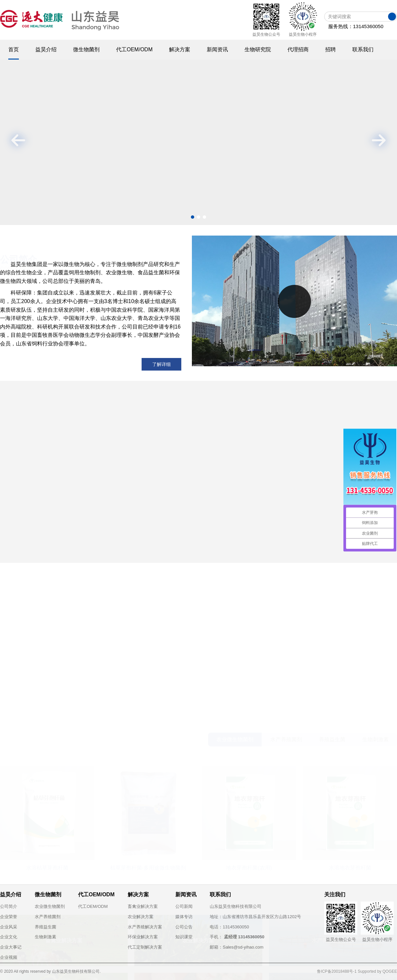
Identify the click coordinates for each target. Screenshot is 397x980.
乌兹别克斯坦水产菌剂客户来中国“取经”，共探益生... (275, 543)
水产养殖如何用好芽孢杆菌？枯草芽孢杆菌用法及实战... (278, 518)
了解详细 (161, 364)
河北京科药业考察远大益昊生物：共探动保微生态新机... (278, 530)
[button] (193, 217)
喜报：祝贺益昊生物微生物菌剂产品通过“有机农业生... (276, 555)
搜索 (392, 17)
